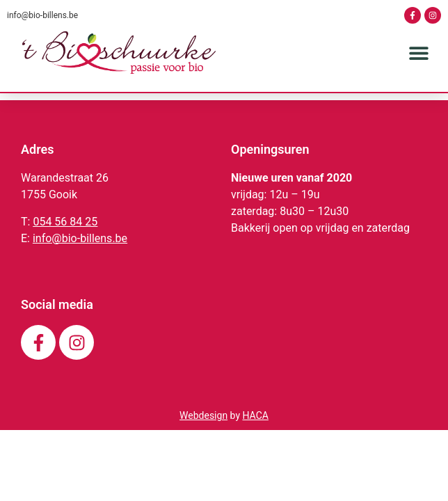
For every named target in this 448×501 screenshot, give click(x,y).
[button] (418, 53)
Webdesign (203, 434)
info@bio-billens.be (42, 15)
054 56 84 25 (65, 240)
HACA (255, 434)
